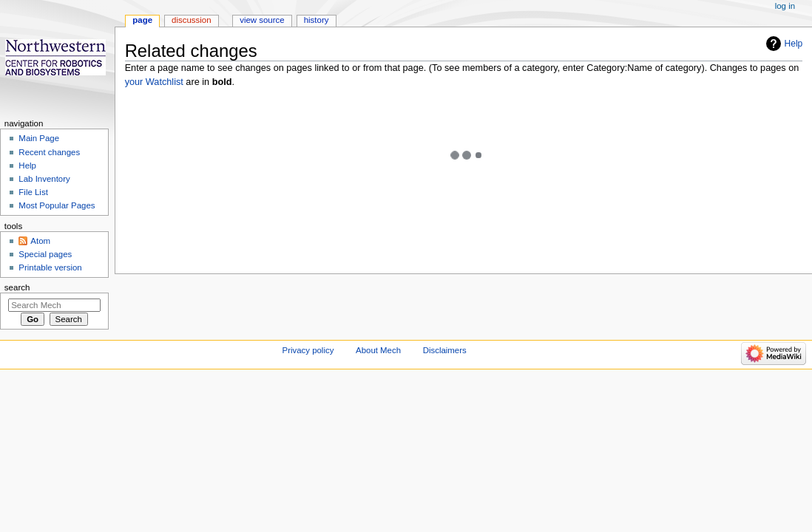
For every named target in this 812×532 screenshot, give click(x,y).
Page (142, 20)
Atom (40, 241)
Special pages (45, 254)
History (317, 20)
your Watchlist (154, 82)
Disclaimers (445, 350)
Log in (785, 6)
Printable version (50, 267)
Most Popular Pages (57, 205)
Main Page (39, 138)
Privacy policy (308, 350)
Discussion (191, 20)
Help (794, 44)
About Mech (378, 350)
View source (262, 20)
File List (33, 192)
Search (17, 287)
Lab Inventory (44, 179)
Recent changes (49, 152)
